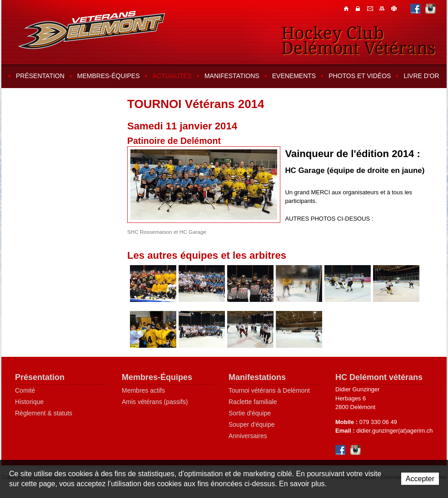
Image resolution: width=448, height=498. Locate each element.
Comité (25, 390)
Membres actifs (143, 390)
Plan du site (383, 8)
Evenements (294, 76)
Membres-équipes (109, 76)
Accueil (347, 8)
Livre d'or (421, 76)
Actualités (172, 76)
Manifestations (232, 76)
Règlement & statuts (44, 413)
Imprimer (394, 8)
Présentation (40, 76)
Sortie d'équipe (250, 413)
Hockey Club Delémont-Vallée (92, 30)
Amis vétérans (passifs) (155, 402)
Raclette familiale (253, 402)
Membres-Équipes (157, 377)
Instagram (431, 8)
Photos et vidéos (360, 76)
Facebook (416, 8)
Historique (29, 402)
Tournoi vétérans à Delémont (269, 390)
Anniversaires (248, 436)
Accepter (420, 479)
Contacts (359, 8)
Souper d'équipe (252, 424)
